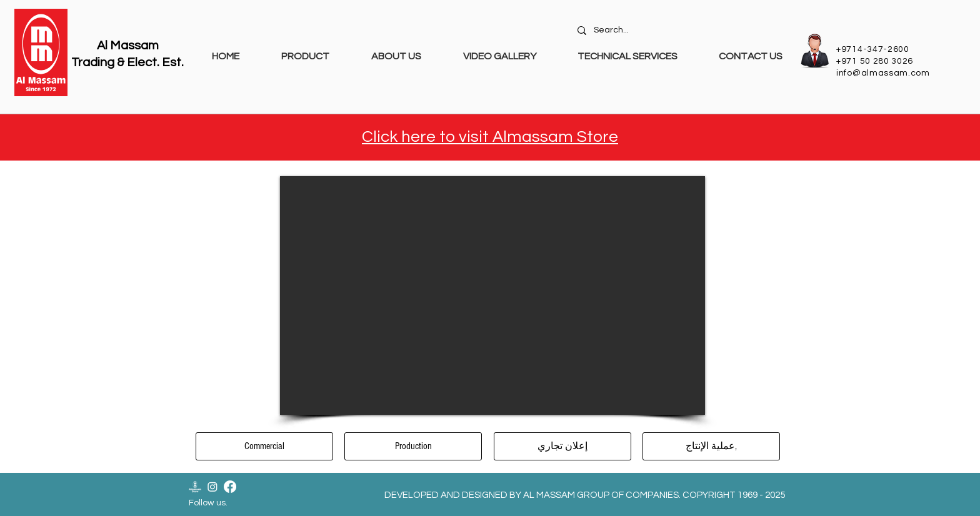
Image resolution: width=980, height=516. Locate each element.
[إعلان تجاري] (562, 446)
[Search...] (682, 31)
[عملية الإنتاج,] (711, 446)
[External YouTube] (492, 295)
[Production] (413, 446)
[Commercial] (264, 446)
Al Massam (128, 46)
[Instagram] (212, 487)
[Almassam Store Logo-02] (195, 487)
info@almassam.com (883, 73)
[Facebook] (230, 487)
